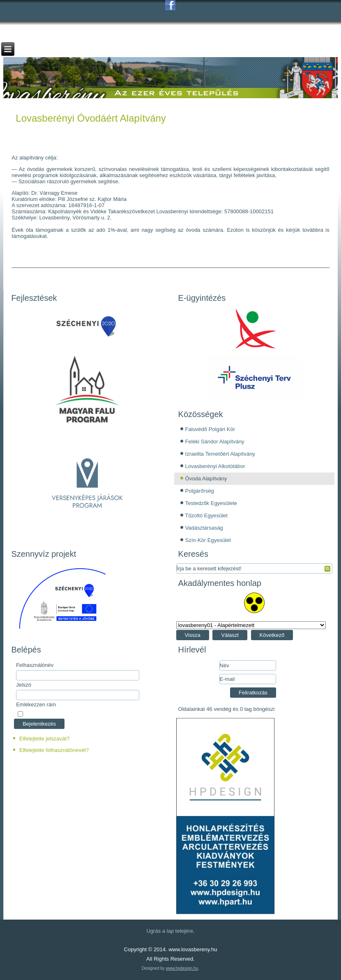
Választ (230, 635)
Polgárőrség (200, 491)
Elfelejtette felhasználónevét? (54, 750)
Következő (272, 635)
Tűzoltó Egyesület (206, 515)
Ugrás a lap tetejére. (170, 931)
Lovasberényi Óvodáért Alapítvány (91, 118)
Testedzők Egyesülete (211, 503)
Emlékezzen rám (36, 704)
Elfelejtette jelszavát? (44, 739)
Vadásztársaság (204, 528)
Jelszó (24, 685)
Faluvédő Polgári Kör (210, 429)
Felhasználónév (35, 665)
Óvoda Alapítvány (206, 478)
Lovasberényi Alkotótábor (215, 466)
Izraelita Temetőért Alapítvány (220, 454)
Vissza (193, 635)
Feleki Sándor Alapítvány (215, 442)
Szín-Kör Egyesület (208, 540)
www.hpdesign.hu (182, 968)
